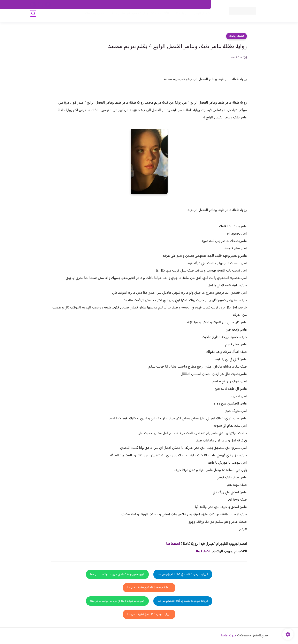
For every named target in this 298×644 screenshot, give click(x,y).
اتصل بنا (202, 5)
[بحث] (33, 17)
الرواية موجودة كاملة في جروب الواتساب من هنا (117, 574)
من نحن (168, 5)
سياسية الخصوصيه (124, 5)
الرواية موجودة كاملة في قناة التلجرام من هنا (183, 574)
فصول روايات (236, 36)
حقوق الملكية (185, 5)
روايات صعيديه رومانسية (129, 17)
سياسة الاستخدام (149, 5)
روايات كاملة (177, 17)
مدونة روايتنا (229, 636)
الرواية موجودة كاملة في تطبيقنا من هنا (149, 588)
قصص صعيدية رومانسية (94, 17)
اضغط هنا (173, 544)
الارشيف (104, 5)
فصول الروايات (197, 17)
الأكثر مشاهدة (157, 17)
